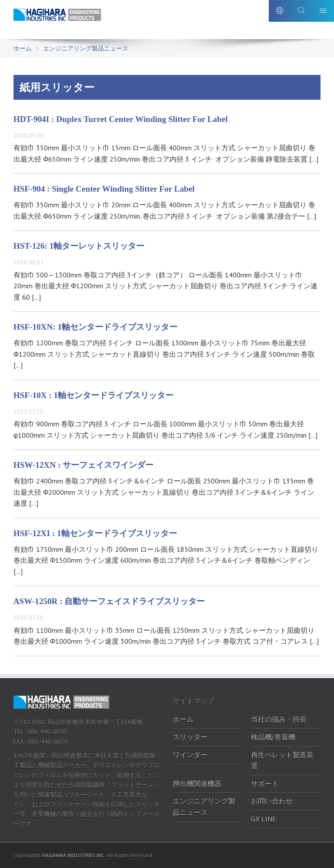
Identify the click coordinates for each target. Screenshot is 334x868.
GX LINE (264, 819)
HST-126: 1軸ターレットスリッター (79, 246)
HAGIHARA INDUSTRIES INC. (74, 855)
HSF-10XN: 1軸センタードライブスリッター (95, 327)
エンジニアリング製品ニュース (86, 48)
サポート (265, 784)
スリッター (190, 737)
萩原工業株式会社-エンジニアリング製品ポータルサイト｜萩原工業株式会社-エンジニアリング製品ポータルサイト (63, 21)
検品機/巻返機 (273, 737)
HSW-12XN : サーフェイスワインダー (83, 465)
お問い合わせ (272, 801)
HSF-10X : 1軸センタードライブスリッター (94, 395)
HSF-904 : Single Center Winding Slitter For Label (104, 189)
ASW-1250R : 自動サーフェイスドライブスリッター (109, 601)
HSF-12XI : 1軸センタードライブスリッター (95, 533)
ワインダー (190, 755)
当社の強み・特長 (279, 719)
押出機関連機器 (197, 784)
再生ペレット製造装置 (282, 760)
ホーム (23, 48)
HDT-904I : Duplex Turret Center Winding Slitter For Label (121, 119)
